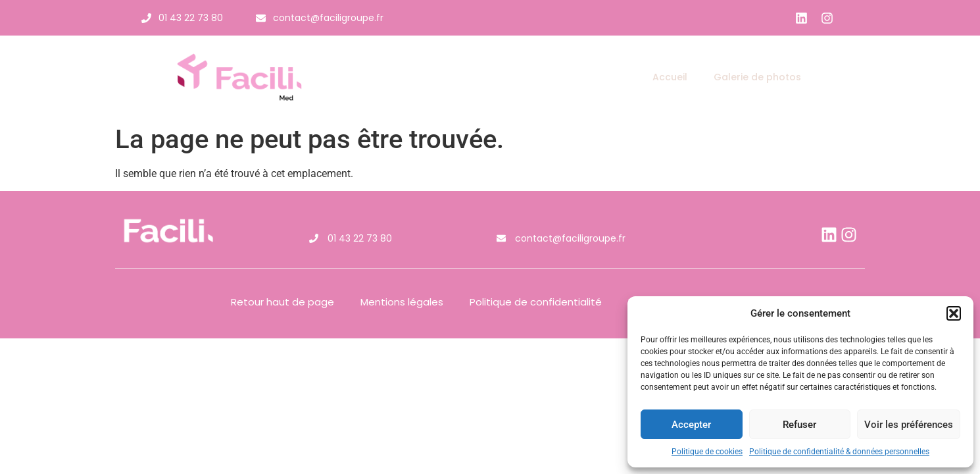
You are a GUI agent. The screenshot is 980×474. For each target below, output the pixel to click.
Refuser (799, 425)
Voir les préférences (909, 425)
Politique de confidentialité (536, 302)
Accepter (691, 425)
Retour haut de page (282, 302)
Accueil (670, 77)
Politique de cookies (707, 452)
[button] (954, 313)
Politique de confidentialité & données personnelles (839, 452)
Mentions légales (402, 302)
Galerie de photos (757, 77)
